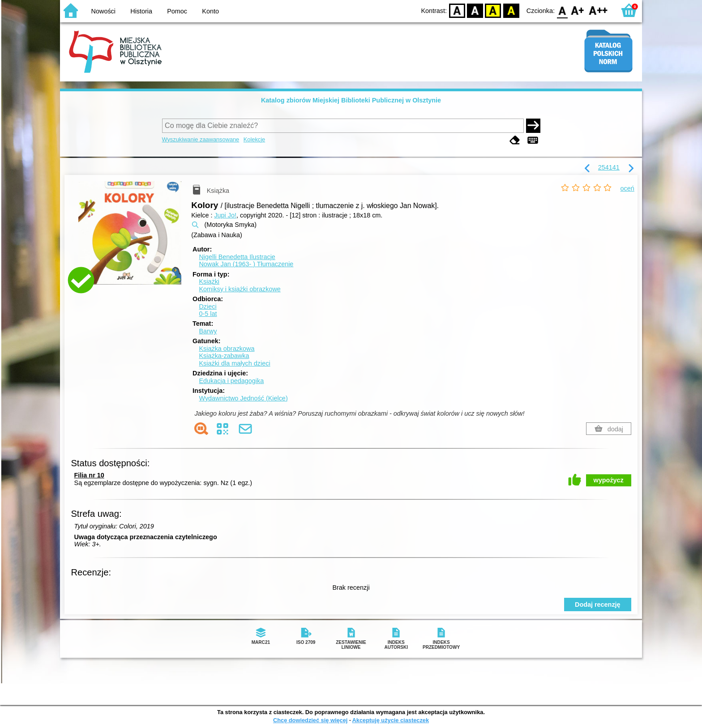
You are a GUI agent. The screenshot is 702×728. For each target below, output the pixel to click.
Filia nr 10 (89, 475)
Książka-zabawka (224, 356)
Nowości (103, 11)
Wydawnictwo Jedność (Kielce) (243, 398)
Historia (141, 11)
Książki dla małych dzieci (234, 363)
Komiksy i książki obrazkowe (240, 289)
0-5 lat (208, 314)
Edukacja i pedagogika (231, 381)
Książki (209, 281)
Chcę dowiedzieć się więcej (310, 720)
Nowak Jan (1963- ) (246, 264)
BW (475, 10)
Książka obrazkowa (227, 349)
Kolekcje (254, 139)
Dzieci (208, 307)
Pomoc (177, 11)
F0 (562, 10)
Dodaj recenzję (598, 605)
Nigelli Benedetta (237, 257)
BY (511, 10)
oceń (627, 188)
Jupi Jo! (225, 215)
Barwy (208, 331)
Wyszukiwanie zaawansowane (201, 139)
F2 (598, 10)
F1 (578, 10)
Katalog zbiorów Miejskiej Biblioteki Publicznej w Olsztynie (351, 100)
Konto (210, 11)
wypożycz (609, 480)
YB (493, 10)
